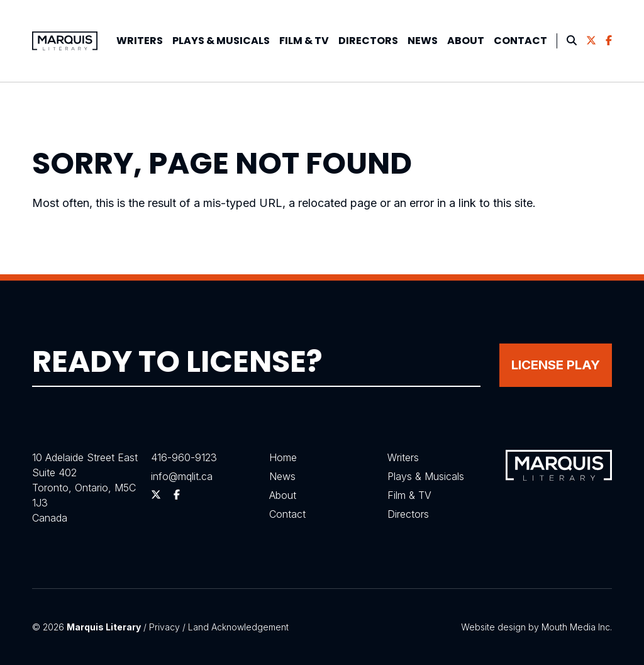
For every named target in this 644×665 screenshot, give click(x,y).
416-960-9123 (184, 457)
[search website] (572, 41)
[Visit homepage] (65, 41)
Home (283, 457)
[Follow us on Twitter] (591, 41)
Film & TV (304, 41)
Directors (368, 41)
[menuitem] (140, 41)
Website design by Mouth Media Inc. (536, 627)
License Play (556, 365)
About (466, 41)
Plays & (221, 41)
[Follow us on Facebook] (609, 41)
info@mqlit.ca (182, 476)
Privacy (164, 627)
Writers (140, 41)
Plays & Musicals (426, 476)
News (423, 41)
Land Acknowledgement (238, 627)
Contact (520, 41)
